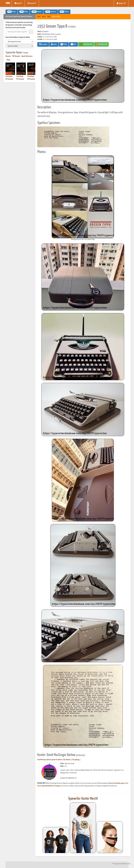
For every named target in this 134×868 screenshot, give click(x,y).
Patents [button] (64, 12)
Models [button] (24, 12)
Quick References (27, 56)
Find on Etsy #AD (101, 44)
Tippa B (49, 17)
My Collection (67, 760)
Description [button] (43, 44)
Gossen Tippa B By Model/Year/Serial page (49, 786)
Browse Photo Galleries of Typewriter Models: (18, 37)
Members (121, 3)
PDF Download (9, 79)
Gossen (44, 17)
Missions (32, 3)
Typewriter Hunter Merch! (83, 799)
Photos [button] (64, 44)
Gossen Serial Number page (117, 783)
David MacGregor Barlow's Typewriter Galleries (50, 760)
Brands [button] (11, 12)
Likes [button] (73, 44)
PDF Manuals (16, 56)
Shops (8, 60)
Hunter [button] (54, 44)
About (18, 3)
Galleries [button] (37, 12)
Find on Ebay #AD (86, 44)
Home (39, 17)
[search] (19, 42)
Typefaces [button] (51, 12)
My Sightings (76, 760)
